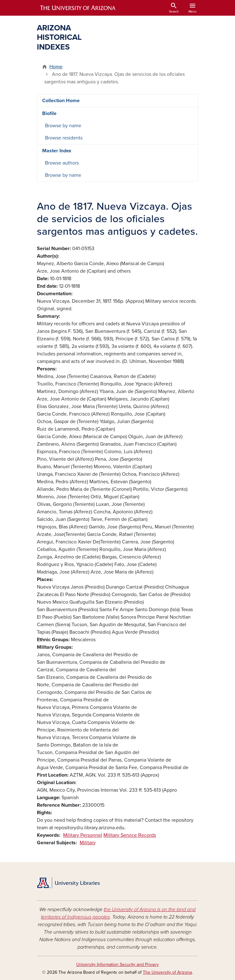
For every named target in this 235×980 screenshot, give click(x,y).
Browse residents (64, 138)
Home (56, 67)
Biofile (49, 113)
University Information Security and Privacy (117, 964)
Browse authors (62, 163)
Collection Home (61, 101)
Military (88, 843)
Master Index (57, 151)
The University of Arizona (167, 972)
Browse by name (63, 126)
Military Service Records (130, 835)
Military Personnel (83, 835)
